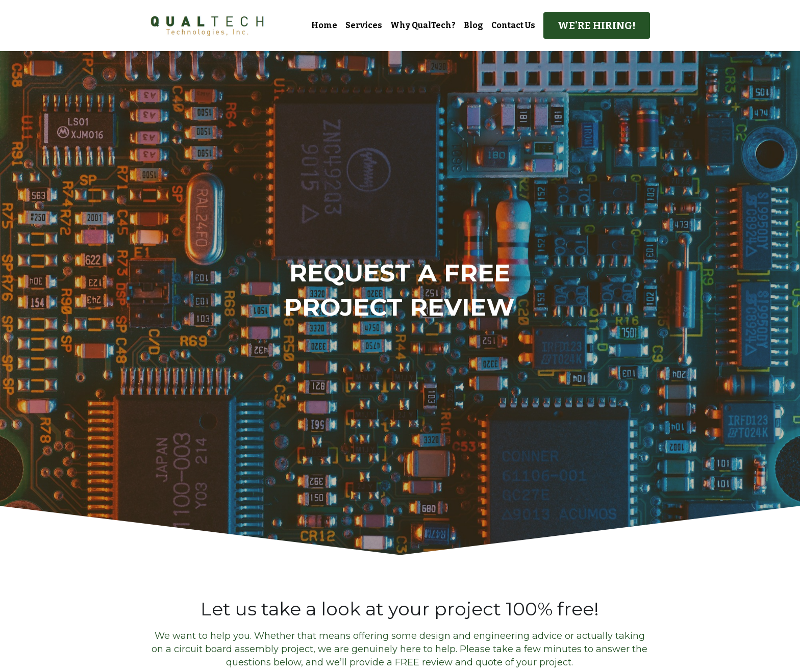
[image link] (207, 25)
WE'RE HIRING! (597, 25)
